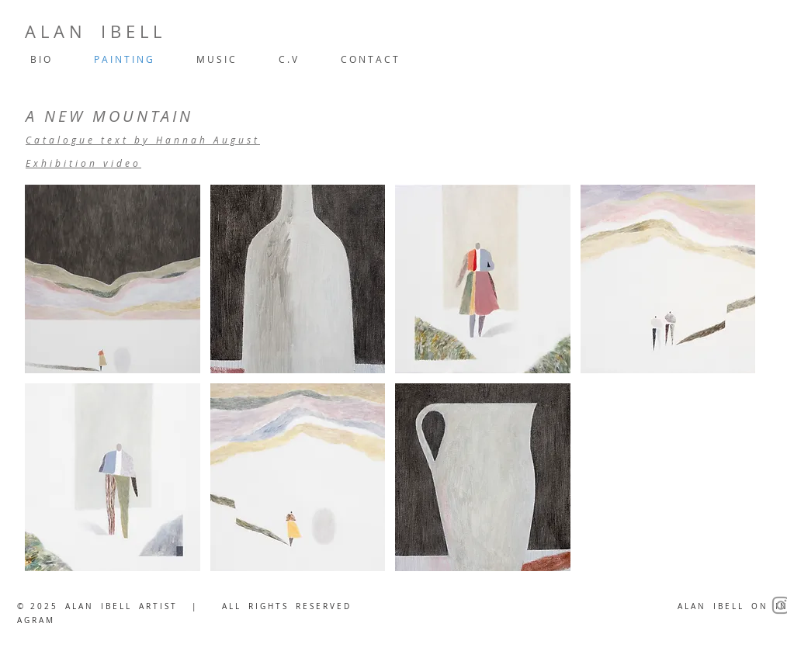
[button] (113, 279)
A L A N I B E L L (93, 31)
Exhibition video (83, 163)
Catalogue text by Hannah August (143, 140)
